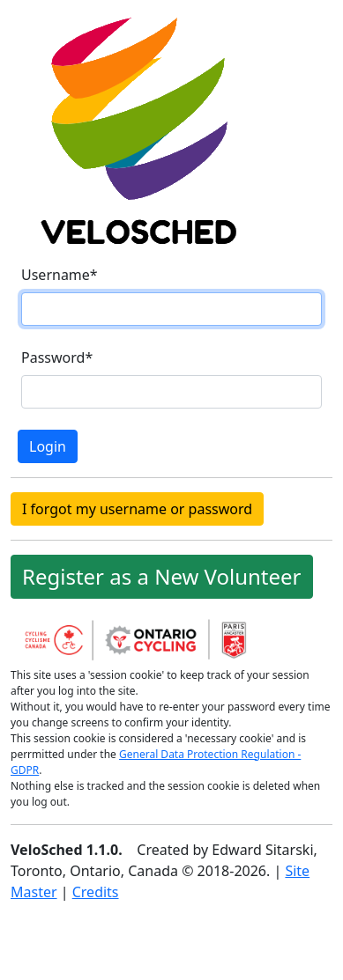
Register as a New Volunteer (162, 576)
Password (57, 357)
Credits (96, 892)
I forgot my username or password (137, 509)
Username (60, 275)
